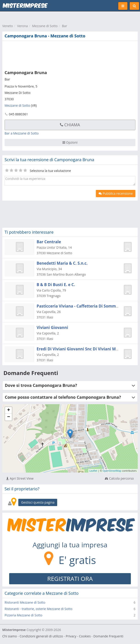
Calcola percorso (119, 478)
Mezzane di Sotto (45, 26)
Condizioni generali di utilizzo (41, 636)
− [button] (9, 417)
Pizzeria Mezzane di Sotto (23, 615)
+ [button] (9, 410)
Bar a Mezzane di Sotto (22, 133)
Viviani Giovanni (52, 327)
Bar (65, 26)
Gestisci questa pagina (38, 502)
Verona (23, 26)
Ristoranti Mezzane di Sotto (25, 602)
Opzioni (70, 142)
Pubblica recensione (116, 193)
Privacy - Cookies (78, 636)
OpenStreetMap (112, 471)
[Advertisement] (70, 54)
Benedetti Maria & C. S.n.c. (62, 263)
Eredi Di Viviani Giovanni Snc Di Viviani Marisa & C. (85, 349)
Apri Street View (20, 478)
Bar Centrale (49, 242)
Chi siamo (10, 636)
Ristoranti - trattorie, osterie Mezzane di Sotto (38, 609)
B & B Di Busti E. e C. (56, 285)
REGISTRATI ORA (70, 579)
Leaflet (93, 471)
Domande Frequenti (108, 636)
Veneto (8, 26)
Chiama (70, 125)
